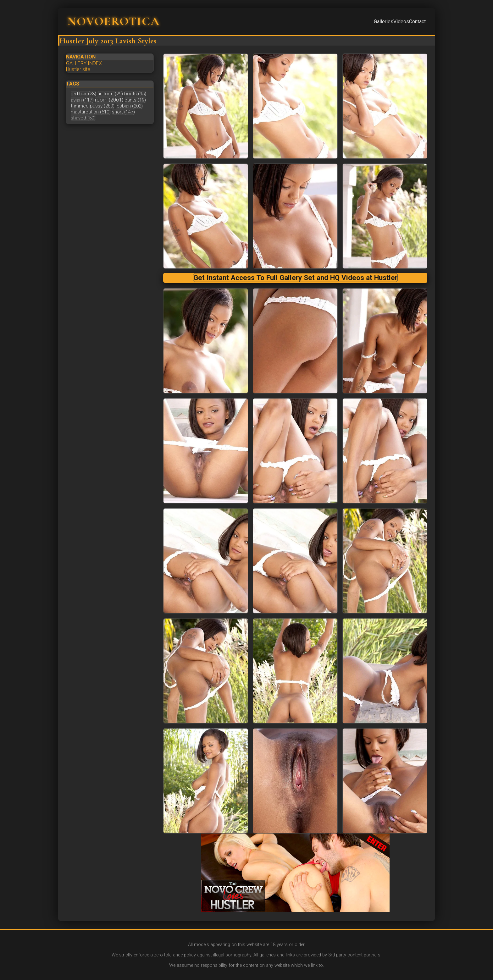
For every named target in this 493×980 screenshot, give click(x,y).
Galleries (384, 22)
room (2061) (109, 100)
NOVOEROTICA (114, 21)
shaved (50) (83, 118)
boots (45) (135, 94)
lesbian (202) (129, 106)
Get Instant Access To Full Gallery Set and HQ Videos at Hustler (295, 278)
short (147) (123, 112)
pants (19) (135, 100)
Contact (417, 22)
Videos (401, 22)
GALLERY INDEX (84, 63)
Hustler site (78, 69)
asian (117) (82, 100)
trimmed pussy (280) (93, 106)
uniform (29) (110, 94)
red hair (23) (83, 94)
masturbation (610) (91, 112)
